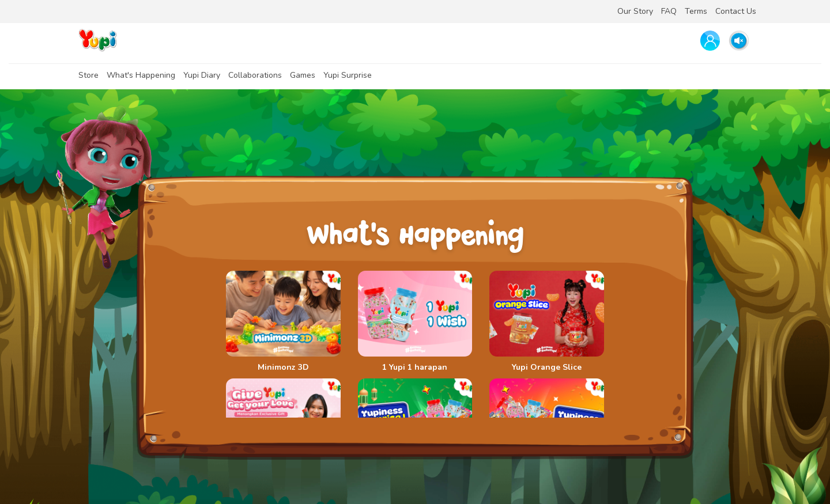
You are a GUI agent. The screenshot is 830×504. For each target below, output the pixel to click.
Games (303, 75)
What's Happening (141, 75)
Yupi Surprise (348, 75)
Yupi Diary (202, 75)
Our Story (635, 11)
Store (88, 75)
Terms (696, 11)
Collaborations (255, 75)
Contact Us (736, 11)
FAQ (669, 11)
